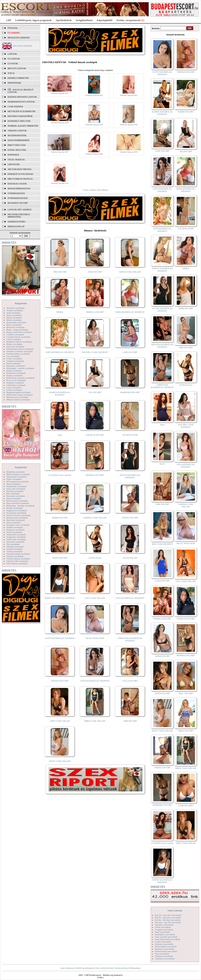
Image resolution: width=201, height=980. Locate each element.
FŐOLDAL (13, 28)
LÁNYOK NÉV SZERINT (20, 209)
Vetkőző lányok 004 (60, 123)
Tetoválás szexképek (16, 542)
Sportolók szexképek (16, 520)
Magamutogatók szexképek (19, 392)
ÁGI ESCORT (95, 392)
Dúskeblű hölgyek (19, 121)
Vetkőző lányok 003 (129, 95)
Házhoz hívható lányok (22, 97)
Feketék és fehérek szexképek (20, 351)
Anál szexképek (13, 313)
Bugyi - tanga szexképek (17, 330)
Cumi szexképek (14, 339)
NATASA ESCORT (60, 681)
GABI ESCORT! (186, 805)
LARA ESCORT (130, 352)
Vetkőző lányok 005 (94, 125)
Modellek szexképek (16, 472)
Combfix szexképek (15, 334)
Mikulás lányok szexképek (18, 400)
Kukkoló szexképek (15, 383)
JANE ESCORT (95, 272)
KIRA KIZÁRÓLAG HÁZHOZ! (130, 312)
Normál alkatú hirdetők (23, 126)
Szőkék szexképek (15, 527)
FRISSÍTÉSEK (14, 83)
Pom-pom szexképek (16, 496)
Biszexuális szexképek (16, 322)
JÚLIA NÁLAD (130, 558)
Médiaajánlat (135, 968)
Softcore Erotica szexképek (18, 515)
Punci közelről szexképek (18, 503)
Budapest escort (18, 203)
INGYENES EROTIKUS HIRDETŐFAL (19, 216)
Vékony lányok (17, 131)
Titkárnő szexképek (15, 547)
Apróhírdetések (64, 20)
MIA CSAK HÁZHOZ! (162, 544)
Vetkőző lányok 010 (60, 183)
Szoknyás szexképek (16, 530)
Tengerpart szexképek (16, 537)
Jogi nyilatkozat (67, 968)
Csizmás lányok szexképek (18, 337)
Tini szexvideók (162, 954)
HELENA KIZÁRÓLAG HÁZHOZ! (162, 346)
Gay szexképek (13, 356)
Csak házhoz (15, 106)
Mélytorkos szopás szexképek (20, 395)
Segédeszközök (17, 135)
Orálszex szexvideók (164, 944)
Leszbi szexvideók (163, 942)
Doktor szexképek (14, 344)
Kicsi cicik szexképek (16, 380)
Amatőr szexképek (15, 310)
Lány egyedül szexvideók (166, 937)
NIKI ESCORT (60, 272)
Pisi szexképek (13, 494)
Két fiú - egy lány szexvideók (168, 918)
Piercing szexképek (15, 491)
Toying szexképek (14, 551)
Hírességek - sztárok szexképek (20, 368)
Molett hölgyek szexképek (18, 474)
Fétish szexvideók (163, 927)
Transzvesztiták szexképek (18, 554)
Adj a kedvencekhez (105, 968)
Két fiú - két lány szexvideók (168, 920)
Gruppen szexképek (15, 361)
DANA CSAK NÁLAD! (130, 272)
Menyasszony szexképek (17, 397)
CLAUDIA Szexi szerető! (60, 475)
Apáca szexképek (14, 315)
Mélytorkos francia (20, 179)
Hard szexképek (14, 363)
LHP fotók (14, 164)
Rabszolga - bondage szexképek (21, 506)
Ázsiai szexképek (14, 318)
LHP (9, 20)
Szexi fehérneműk (19, 140)
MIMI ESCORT (186, 308)
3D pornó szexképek (15, 308)
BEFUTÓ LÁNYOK (17, 68)
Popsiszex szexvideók (164, 949)
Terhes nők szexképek (16, 539)
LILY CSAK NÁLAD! (95, 598)
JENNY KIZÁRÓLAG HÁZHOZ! (60, 598)
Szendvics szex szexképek (18, 525)
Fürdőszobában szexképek (18, 354)
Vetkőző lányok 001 (60, 93)
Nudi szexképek (14, 484)
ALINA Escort (95, 558)
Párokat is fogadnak (20, 174)
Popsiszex (13, 155)
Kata (60, 435)
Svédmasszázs (16, 193)
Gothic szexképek (14, 359)
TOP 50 (11, 73)
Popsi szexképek (14, 498)
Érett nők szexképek (15, 346)
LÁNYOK (12, 54)
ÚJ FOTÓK (13, 63)
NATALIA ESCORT (95, 435)
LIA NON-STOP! (130, 435)
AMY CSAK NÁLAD (60, 721)
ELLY (162, 464)
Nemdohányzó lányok (21, 102)
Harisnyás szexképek (16, 366)
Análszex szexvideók (164, 925)
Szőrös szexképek (14, 532)
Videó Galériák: (175, 911)
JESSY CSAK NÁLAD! (60, 761)
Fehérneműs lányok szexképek (20, 349)
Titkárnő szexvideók (164, 956)
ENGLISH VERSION (22, 46)
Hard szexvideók (162, 932)
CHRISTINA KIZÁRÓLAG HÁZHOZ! (130, 639)
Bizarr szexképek (14, 325)
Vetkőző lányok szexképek (18, 559)
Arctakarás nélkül (20, 169)
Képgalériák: (21, 303)
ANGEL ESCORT (130, 518)
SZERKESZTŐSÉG (17, 222)
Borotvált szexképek (15, 327)
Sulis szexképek (14, 522)
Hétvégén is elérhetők (22, 111)
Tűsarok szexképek (15, 556)
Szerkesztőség (121, 968)
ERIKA (60, 312)
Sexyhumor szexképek (16, 513)
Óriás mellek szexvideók (166, 946)
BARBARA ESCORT (130, 392)
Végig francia (16, 159)
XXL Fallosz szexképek (17, 563)
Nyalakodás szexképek (17, 486)
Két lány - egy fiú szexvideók (168, 922)
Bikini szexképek (14, 320)
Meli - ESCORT (186, 693)
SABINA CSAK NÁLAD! (95, 518)
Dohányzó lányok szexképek (19, 342)
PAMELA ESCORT (95, 312)
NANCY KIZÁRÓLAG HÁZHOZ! (162, 270)
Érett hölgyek (17, 145)
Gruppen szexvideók (164, 930)
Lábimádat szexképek (16, 385)
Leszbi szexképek (14, 390)
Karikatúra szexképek (16, 373)
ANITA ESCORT (60, 558)
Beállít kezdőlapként (85, 968)
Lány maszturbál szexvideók (167, 939)
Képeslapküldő (105, 20)
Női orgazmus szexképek (17, 481)
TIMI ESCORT (130, 721)
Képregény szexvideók (165, 934)
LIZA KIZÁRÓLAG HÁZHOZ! (130, 598)
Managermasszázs (19, 188)
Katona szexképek (14, 375)
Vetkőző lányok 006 (129, 125)
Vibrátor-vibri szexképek (17, 561)
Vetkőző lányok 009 (129, 152)
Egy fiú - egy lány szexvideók (168, 915)
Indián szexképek (14, 371)
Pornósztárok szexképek (17, 501)
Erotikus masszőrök (20, 116)
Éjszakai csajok (17, 184)
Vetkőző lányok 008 (94, 154)
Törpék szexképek (14, 549)
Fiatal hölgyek (17, 150)
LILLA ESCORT (130, 681)
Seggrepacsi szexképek (17, 510)
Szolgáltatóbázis (84, 20)
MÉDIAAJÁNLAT (16, 226)
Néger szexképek (14, 479)
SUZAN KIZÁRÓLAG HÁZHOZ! (130, 476)
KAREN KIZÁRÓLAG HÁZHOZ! (60, 393)
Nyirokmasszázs (18, 198)
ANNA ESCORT (162, 656)
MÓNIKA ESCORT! (95, 475)
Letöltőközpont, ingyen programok (33, 20)
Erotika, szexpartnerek (128, 20)
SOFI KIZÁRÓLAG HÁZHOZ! (60, 352)
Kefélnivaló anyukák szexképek (21, 378)
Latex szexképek (14, 387)
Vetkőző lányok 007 (60, 152)
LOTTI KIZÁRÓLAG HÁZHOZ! (60, 638)
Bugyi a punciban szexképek (19, 332)
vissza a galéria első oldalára (95, 190)
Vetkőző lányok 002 (94, 95)
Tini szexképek (13, 544)
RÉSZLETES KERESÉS (19, 38)
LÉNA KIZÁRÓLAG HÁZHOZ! (95, 681)
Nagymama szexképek (16, 477)
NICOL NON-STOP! (95, 638)
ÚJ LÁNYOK (14, 59)
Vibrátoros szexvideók (165, 959)
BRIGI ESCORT (186, 731)
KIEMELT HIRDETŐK (18, 78)
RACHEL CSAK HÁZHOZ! (95, 352)
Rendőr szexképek (15, 508)
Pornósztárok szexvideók (166, 951)
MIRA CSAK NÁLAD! (95, 721)
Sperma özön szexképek (17, 518)
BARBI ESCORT (60, 518)
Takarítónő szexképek (16, 534)
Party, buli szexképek (16, 489)
